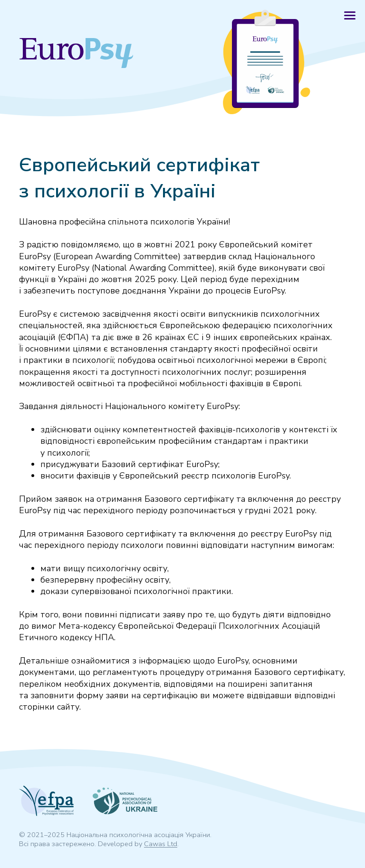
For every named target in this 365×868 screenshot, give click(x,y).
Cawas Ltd (161, 844)
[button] (350, 15)
